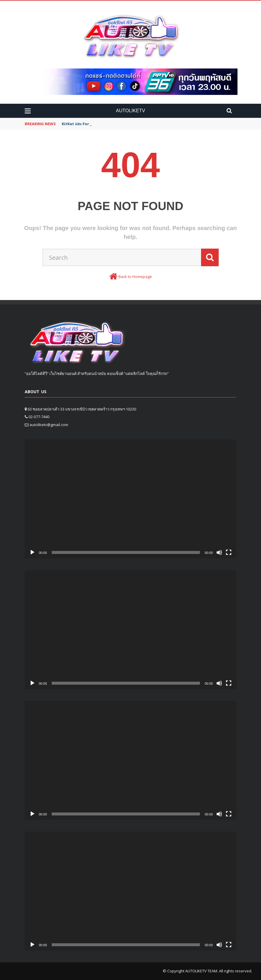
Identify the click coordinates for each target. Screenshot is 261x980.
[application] (130, 499)
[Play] (32, 552)
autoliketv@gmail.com (49, 425)
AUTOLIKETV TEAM (201, 971)
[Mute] (219, 552)
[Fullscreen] (229, 552)
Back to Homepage (135, 277)
